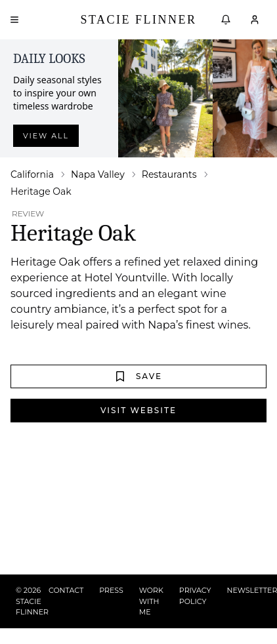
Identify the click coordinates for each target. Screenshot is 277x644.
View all (46, 136)
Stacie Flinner (138, 20)
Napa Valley (98, 174)
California (32, 174)
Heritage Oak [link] (41, 191)
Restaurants (169, 174)
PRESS (111, 590)
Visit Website (138, 410)
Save (138, 376)
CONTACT (66, 590)
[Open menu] (14, 20)
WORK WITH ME (151, 601)
